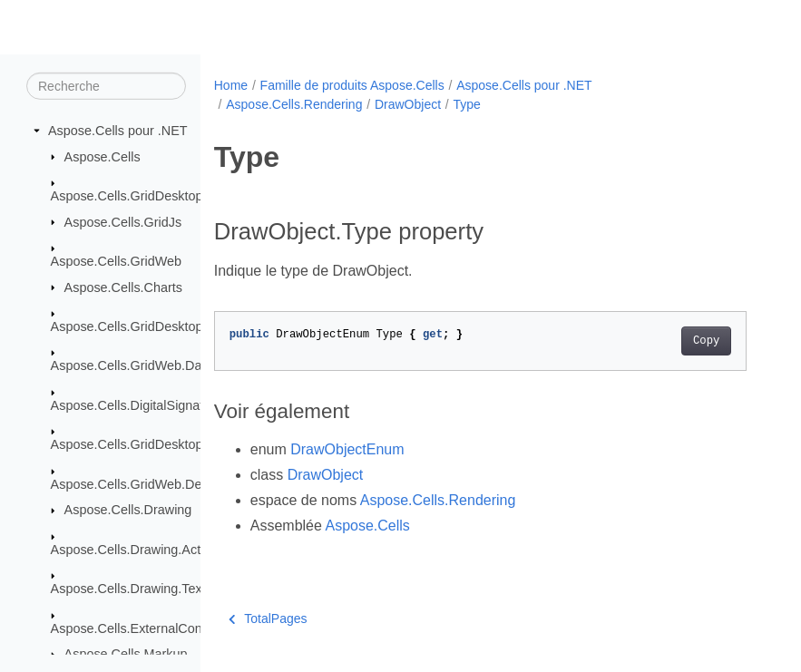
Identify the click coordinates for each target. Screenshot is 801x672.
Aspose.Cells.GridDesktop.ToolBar (151, 444)
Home (231, 85)
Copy (706, 341)
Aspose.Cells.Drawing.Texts (132, 589)
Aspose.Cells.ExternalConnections (151, 628)
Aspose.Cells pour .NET (118, 131)
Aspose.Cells (103, 156)
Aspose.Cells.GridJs (123, 221)
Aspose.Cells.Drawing (128, 510)
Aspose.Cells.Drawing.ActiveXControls (163, 549)
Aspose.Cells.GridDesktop (127, 196)
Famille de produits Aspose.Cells (352, 85)
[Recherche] (106, 86)
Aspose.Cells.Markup (126, 654)
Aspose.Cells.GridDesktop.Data (142, 326)
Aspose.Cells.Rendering (294, 104)
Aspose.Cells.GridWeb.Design (138, 483)
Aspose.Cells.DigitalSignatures (140, 405)
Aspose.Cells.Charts (123, 287)
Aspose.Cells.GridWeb (117, 261)
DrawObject (408, 104)
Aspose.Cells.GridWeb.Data (132, 365)
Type (467, 104)
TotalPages (268, 618)
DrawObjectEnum (347, 449)
